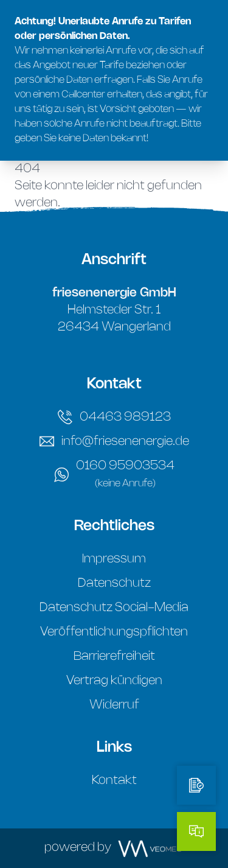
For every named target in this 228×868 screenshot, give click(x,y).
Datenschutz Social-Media (114, 608)
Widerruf (114, 705)
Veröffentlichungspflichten (114, 632)
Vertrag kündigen (114, 681)
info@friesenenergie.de (114, 441)
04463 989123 (114, 417)
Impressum (114, 559)
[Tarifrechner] (196, 785)
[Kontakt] (196, 831)
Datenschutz (114, 583)
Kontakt (114, 781)
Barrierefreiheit (114, 656)
